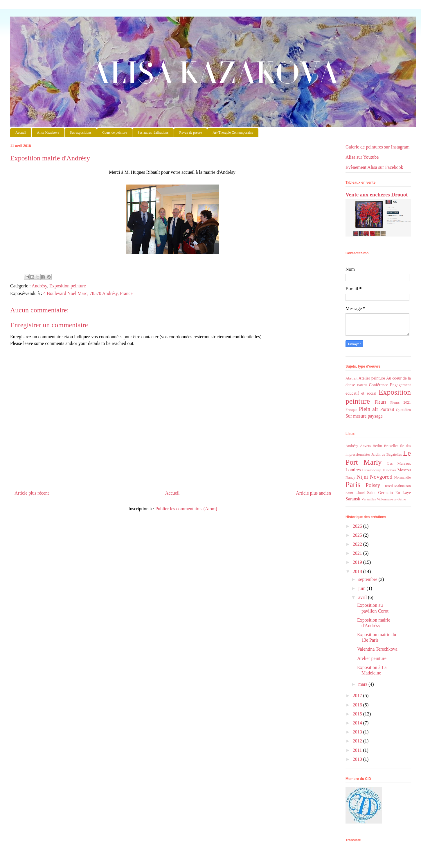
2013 (358, 732)
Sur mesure (356, 416)
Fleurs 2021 (401, 402)
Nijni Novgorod (374, 477)
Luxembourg (372, 470)
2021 (358, 553)
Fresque (351, 410)
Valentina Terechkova (377, 649)
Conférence (378, 385)
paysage (375, 416)
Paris (353, 485)
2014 (358, 723)
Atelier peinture (372, 378)
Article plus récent (32, 493)
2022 (358, 544)
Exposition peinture (68, 286)
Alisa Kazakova (213, 50)
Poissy (373, 485)
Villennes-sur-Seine (392, 499)
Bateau (362, 385)
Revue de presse (190, 133)
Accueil (21, 133)
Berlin (377, 446)
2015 (358, 714)
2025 (358, 535)
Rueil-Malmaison (398, 486)
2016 (358, 705)
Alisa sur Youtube (362, 157)
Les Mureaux (399, 463)
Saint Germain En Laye (389, 493)
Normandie (402, 477)
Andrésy (39, 286)
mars (363, 684)
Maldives (389, 470)
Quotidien (403, 410)
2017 (358, 696)
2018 (358, 571)
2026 (358, 526)
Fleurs (380, 402)
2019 (358, 562)
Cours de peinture (115, 133)
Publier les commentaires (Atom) (186, 509)
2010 (358, 759)
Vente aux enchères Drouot (377, 195)
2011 (358, 750)
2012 (358, 741)
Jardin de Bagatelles (387, 454)
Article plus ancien (313, 493)
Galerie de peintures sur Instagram (377, 147)
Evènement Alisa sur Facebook (374, 167)
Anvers (365, 446)
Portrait (387, 409)
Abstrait (351, 378)
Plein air (369, 409)
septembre (368, 579)
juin (362, 588)
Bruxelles (391, 446)
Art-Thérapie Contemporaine (233, 133)
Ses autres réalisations (153, 133)
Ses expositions (81, 133)
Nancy (350, 477)
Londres (353, 470)
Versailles (369, 499)
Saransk (353, 499)
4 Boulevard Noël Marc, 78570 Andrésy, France (88, 293)
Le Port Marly (378, 458)
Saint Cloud (355, 493)
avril (363, 597)
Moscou (404, 470)
